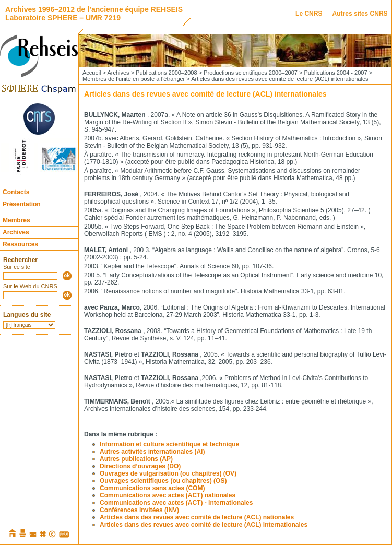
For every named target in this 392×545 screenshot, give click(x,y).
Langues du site (27, 315)
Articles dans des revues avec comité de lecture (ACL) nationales (197, 517)
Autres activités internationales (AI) (152, 452)
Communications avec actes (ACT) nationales (168, 495)
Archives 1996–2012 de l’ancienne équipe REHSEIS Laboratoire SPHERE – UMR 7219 (94, 14)
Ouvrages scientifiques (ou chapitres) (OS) (163, 481)
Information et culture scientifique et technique (169, 444)
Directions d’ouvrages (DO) (140, 466)
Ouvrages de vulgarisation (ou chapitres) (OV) (168, 473)
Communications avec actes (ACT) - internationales (176, 503)
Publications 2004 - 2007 (335, 73)
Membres (16, 220)
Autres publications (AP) (136, 459)
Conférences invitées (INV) (139, 510)
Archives (16, 232)
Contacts (16, 192)
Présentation (22, 204)
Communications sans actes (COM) (152, 488)
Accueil (92, 73)
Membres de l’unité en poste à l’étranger (134, 79)
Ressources (20, 244)
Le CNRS (309, 14)
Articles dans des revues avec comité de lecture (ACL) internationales (204, 525)
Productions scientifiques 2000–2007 (251, 73)
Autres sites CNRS (360, 14)
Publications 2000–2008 (166, 73)
